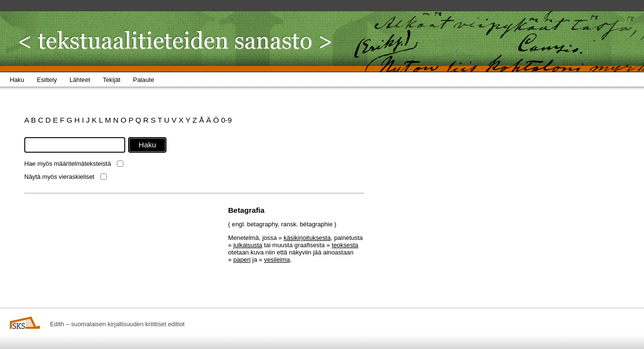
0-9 (226, 120)
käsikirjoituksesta (307, 238)
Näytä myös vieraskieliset (59, 177)
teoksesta (345, 245)
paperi (242, 260)
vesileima (277, 260)
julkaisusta (248, 245)
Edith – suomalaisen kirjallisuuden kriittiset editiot (117, 324)
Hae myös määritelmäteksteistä (68, 164)
